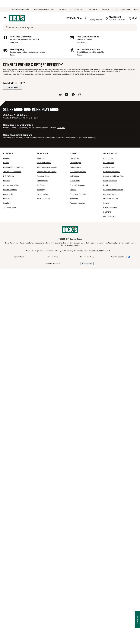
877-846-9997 (98, 630)
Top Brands (74, 578)
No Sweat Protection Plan (113, 569)
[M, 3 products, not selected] (32, 124)
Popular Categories (77, 583)
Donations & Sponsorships (13, 547)
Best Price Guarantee (111, 551)
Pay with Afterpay (43, 578)
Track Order (126, 9)
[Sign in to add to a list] (70, 101)
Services (63, 9)
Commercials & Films (11, 565)
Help (136, 9)
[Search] (72, 27)
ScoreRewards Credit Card (47, 547)
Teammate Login (10, 587)
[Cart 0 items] (133, 18)
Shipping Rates (109, 547)
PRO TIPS (107, 592)
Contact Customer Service (47, 551)
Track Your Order (43, 556)
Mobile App (41, 569)
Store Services (42, 560)
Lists (115, 9)
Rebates (73, 569)
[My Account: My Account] (115, 18)
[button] (63, 79)
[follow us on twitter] (67, 474)
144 (125, 89)
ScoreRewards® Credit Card (44, 9)
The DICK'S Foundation (12, 551)
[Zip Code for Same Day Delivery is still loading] (93, 18)
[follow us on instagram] (80, 474)
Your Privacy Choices (119, 636)
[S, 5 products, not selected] (12, 124)
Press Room (8, 578)
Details (13, 435)
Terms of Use (19, 636)
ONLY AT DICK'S (110, 596)
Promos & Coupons (77, 565)
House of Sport (76, 542)
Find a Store (75, 538)
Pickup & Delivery (77, 9)
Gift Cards (105, 9)
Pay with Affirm (42, 574)
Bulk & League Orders (78, 551)
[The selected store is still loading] (74, 18)
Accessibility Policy (87, 636)
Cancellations (109, 542)
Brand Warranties (110, 574)
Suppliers (7, 583)
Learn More (14, 422)
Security (106, 583)
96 (120, 89)
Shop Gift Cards (32, 497)
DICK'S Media (9, 556)
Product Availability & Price (113, 556)
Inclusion (7, 560)
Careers (6, 542)
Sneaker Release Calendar (19, 9)
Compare (60, 184)
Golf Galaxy (74, 556)
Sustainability (8, 574)
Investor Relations (10, 569)
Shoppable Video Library (79, 574)
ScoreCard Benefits (44, 542)
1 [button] (135, 392)
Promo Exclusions (110, 560)
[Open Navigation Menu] (5, 18)
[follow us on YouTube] (60, 474)
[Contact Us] (13, 467)
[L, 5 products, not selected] (12, 130)
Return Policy (108, 538)
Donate (79, 435)
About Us (7, 538)
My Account (41, 538)
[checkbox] (61, 184)
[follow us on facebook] (73, 474)
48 (116, 89)
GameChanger (76, 547)
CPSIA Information (110, 587)
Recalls (106, 565)
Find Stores (92, 9)
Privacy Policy (53, 636)
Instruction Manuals (111, 578)
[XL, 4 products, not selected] (32, 130)
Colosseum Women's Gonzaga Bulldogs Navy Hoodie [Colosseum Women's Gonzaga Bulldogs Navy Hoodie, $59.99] (121, 144)
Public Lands (75, 560)
